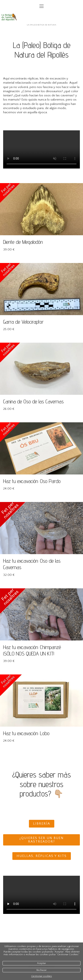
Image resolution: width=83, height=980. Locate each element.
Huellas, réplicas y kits (42, 856)
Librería (42, 824)
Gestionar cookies (42, 976)
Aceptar (41, 963)
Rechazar (41, 970)
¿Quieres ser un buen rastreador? (42, 840)
